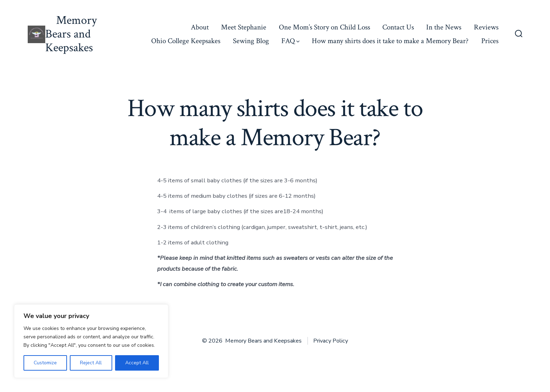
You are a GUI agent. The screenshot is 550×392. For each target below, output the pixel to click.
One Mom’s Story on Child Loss (324, 27)
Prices (490, 41)
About (200, 27)
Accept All (137, 363)
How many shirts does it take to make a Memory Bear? (390, 41)
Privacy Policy (331, 341)
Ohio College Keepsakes (186, 41)
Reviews (486, 27)
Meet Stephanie (244, 27)
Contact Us (398, 27)
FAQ (290, 41)
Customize (45, 363)
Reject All (91, 363)
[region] (91, 341)
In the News (444, 27)
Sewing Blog (251, 41)
